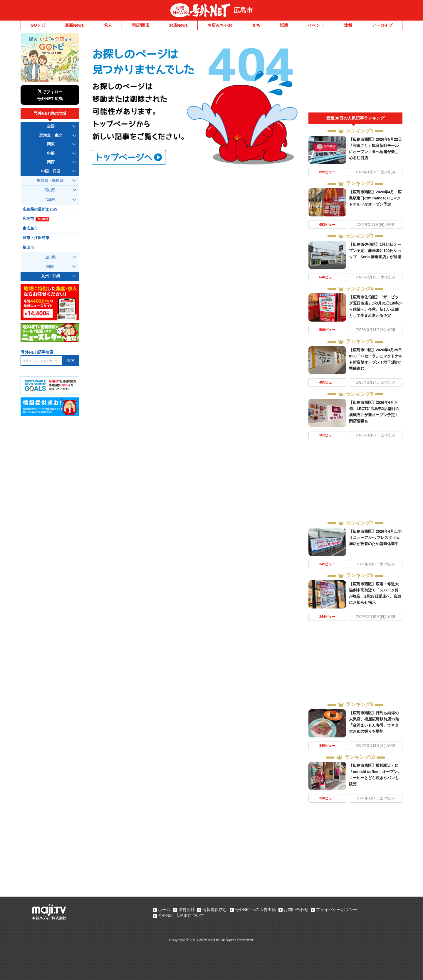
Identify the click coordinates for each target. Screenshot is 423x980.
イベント (316, 25)
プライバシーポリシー (339, 910)
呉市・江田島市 (36, 238)
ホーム (164, 910)
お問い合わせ (298, 910)
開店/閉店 (140, 25)
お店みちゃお (220, 25)
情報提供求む (216, 910)
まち (256, 25)
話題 (284, 25)
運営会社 (187, 910)
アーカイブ (382, 25)
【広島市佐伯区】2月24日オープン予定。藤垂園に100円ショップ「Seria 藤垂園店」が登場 (375, 251)
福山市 (28, 248)
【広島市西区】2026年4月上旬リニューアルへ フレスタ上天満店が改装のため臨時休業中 (375, 538)
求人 (108, 25)
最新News (74, 25)
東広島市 (30, 228)
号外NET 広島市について (181, 916)
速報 (348, 25)
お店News (178, 25)
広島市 (243, 10)
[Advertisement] (355, 73)
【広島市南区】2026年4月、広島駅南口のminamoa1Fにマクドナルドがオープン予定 (375, 198)
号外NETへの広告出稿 (257, 910)
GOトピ (38, 25)
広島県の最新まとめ (40, 209)
